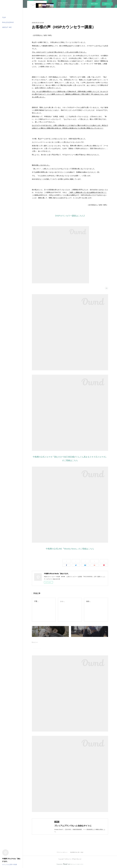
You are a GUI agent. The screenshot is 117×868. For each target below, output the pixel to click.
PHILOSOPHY (8, 23)
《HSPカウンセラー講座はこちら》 (70, 216)
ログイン (107, 4)
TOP (4, 18)
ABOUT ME (7, 27)
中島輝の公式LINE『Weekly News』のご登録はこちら (70, 549)
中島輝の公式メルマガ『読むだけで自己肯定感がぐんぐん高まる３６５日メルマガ (69, 457)
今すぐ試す (94, 4)
